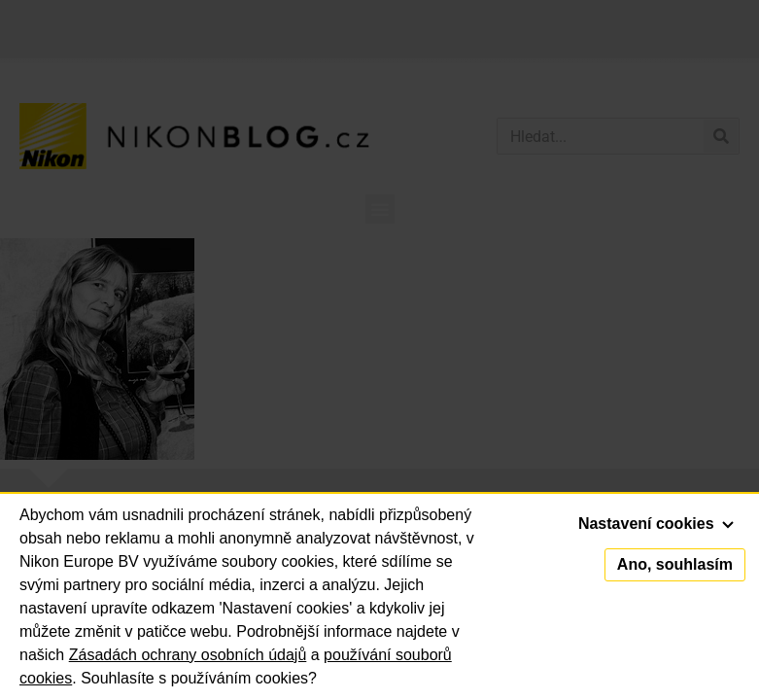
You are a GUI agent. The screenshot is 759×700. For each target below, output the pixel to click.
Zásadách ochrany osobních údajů (188, 655)
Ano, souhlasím (675, 564)
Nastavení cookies (656, 524)
